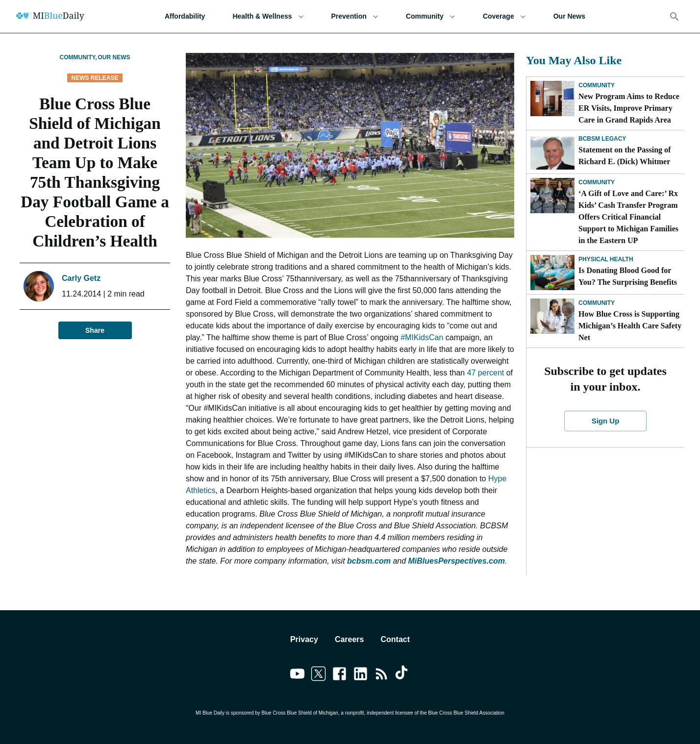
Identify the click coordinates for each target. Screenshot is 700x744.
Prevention (355, 16)
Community (431, 16)
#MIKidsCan (422, 337)
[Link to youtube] (297, 675)
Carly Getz (81, 278)
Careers (350, 639)
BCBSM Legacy (602, 139)
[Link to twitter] (318, 675)
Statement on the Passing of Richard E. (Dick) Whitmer (625, 156)
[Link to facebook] (339, 675)
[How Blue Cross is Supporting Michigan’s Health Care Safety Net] (552, 316)
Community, (78, 57)
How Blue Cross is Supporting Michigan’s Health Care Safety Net (630, 326)
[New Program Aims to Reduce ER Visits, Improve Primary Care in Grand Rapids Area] (552, 99)
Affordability (185, 16)
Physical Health (606, 259)
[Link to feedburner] (382, 675)
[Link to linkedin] (361, 675)
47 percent (486, 373)
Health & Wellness (268, 16)
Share (95, 331)
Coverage (504, 16)
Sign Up (605, 421)
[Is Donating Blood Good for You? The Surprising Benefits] (552, 273)
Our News (569, 16)
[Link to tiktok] (403, 675)
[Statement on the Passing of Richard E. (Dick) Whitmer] (552, 152)
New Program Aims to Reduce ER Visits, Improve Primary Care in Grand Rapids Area (629, 108)
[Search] (675, 17)
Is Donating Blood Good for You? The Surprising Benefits (628, 276)
